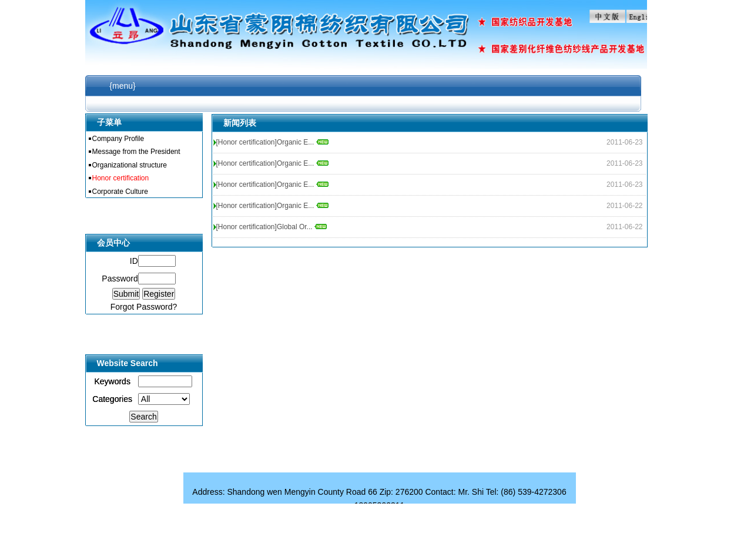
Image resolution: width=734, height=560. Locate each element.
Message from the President (136, 152)
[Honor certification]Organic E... (272, 142)
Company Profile (118, 139)
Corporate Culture (120, 192)
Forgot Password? (144, 307)
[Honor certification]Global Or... (272, 227)
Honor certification (121, 178)
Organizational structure (130, 165)
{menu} (122, 86)
